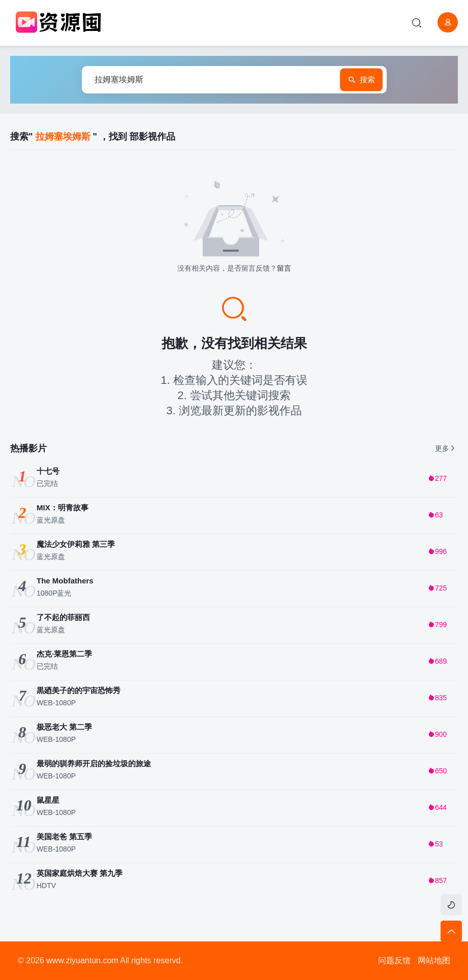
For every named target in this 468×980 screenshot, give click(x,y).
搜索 (361, 80)
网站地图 (434, 960)
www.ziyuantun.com (82, 960)
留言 (284, 268)
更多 (446, 448)
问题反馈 (394, 960)
